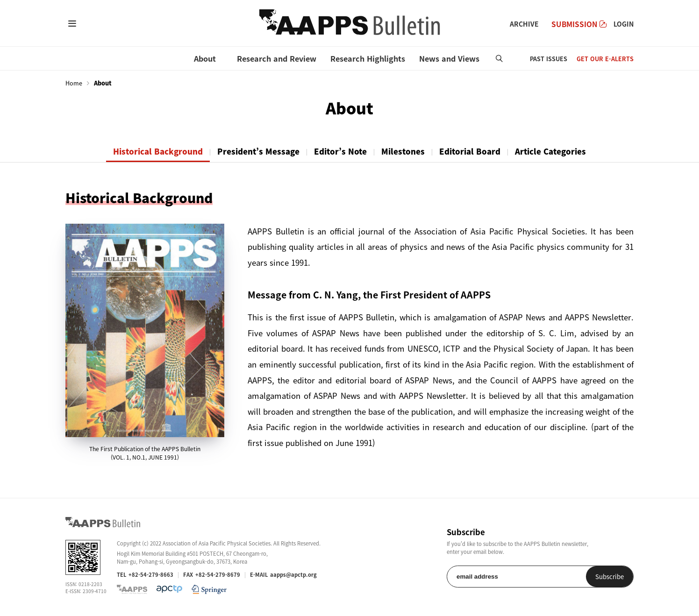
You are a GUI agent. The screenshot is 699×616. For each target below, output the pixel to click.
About (205, 58)
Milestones (403, 151)
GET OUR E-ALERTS (605, 59)
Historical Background (158, 151)
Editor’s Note (340, 151)
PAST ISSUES (549, 59)
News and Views (449, 58)
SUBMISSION (579, 24)
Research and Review (277, 58)
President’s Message (258, 151)
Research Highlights (368, 58)
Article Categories (550, 151)
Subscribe (610, 577)
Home (74, 83)
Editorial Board (470, 151)
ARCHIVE (524, 24)
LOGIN (624, 24)
